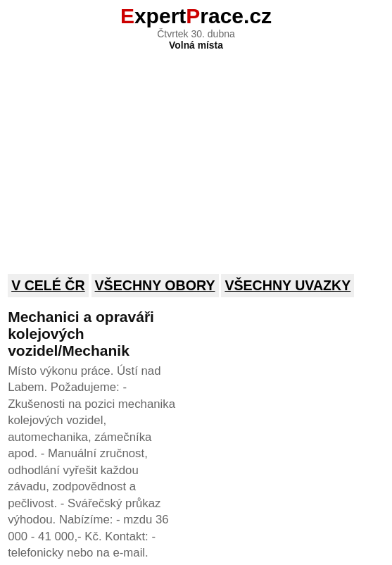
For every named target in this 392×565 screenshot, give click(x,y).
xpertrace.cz (196, 16)
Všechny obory (155, 285)
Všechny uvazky (287, 285)
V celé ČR (48, 285)
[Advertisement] (196, 153)
